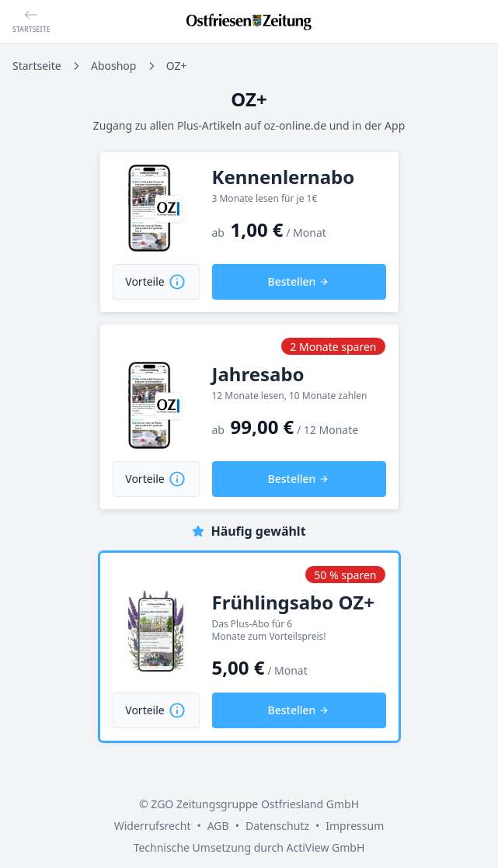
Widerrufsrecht (153, 826)
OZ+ (177, 66)
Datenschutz (277, 826)
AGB (218, 826)
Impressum (355, 826)
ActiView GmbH (325, 847)
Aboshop (113, 66)
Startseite (37, 66)
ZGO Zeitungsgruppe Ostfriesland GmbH (255, 804)
